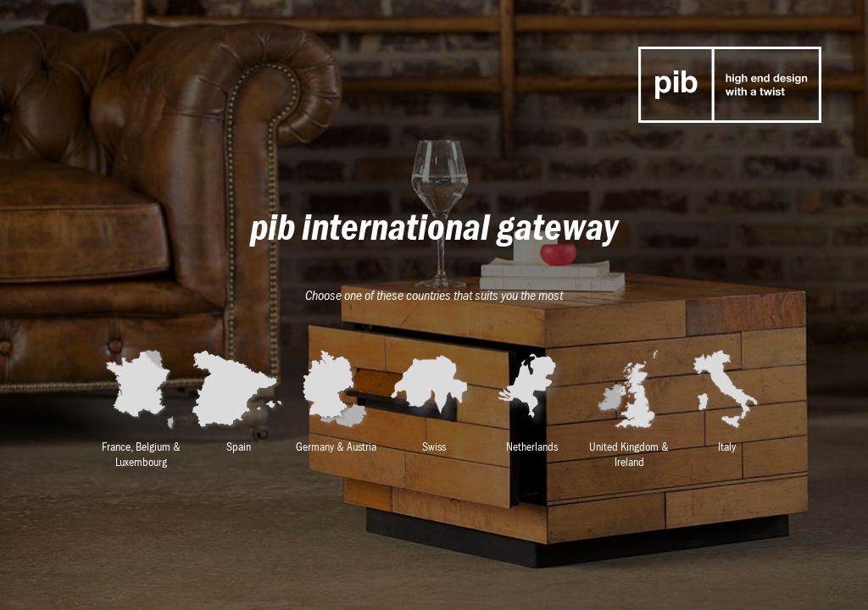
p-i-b (730, 85)
